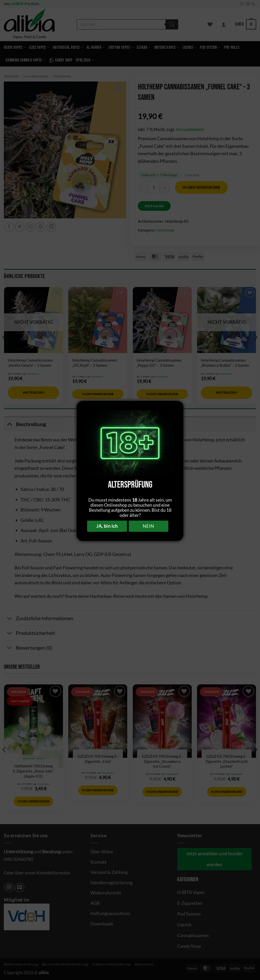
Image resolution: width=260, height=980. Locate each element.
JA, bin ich (107, 526)
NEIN (149, 526)
